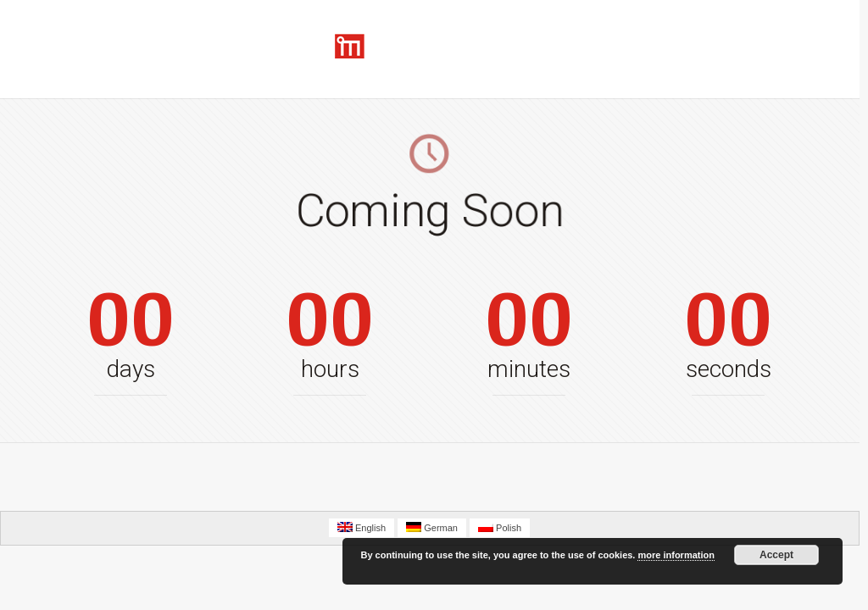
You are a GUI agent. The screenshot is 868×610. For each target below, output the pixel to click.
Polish (500, 527)
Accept (776, 555)
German (432, 527)
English (362, 527)
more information (676, 555)
